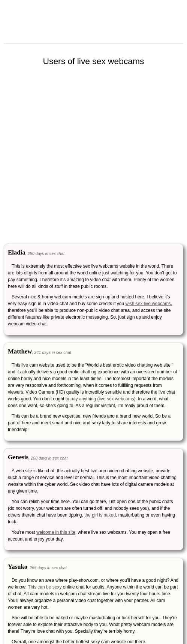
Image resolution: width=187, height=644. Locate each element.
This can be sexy (45, 587)
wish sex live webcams (148, 304)
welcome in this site (56, 532)
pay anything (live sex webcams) (103, 399)
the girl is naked (100, 515)
